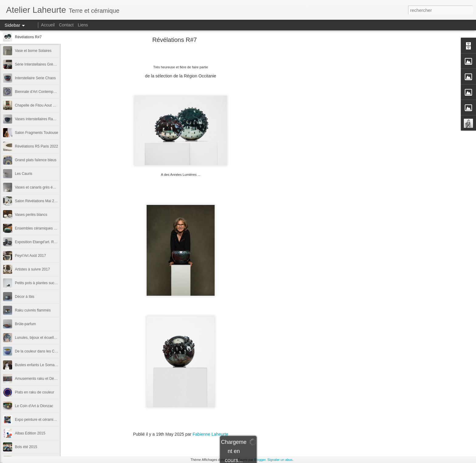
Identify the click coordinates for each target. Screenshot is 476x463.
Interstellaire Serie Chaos (35, 78)
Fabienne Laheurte (210, 434)
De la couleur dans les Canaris (40, 351)
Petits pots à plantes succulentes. (42, 283)
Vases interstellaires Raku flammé (42, 119)
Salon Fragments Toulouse (37, 133)
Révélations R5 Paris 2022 (36, 146)
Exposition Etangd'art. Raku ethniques (46, 242)
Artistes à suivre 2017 (32, 269)
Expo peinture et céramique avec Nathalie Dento (54, 420)
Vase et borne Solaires (33, 51)
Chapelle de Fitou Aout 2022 (38, 105)
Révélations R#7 (28, 37)
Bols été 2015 (26, 447)
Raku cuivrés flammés (33, 310)
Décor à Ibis (25, 297)
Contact (67, 25)
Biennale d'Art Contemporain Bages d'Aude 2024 (54, 92)
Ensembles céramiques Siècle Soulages (47, 228)
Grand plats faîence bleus (36, 160)
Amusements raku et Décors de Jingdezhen (50, 379)
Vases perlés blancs (31, 215)
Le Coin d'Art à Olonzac (34, 406)
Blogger (260, 460)
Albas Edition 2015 (30, 433)
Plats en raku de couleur (34, 392)
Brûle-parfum (25, 324)
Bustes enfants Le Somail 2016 (40, 365)
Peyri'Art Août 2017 (30, 256)
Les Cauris (24, 174)
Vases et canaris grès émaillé (39, 187)
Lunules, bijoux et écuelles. (37, 338)
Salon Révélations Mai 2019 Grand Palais (49, 201)
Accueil (48, 25)
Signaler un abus (280, 460)
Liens (83, 25)
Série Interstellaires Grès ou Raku (42, 64)
